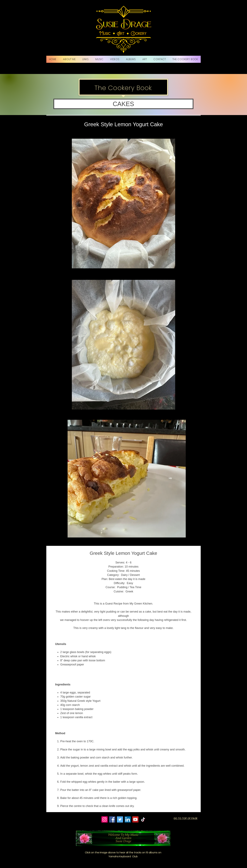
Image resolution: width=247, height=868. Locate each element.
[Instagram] (105, 819)
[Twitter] (120, 819)
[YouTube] (135, 819)
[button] (123, 104)
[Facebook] (112, 819)
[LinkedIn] (128, 819)
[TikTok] (143, 819)
